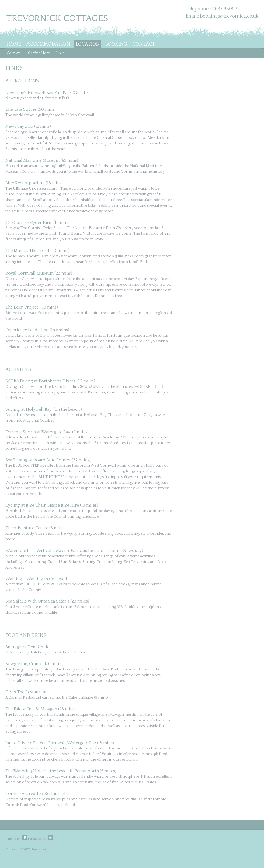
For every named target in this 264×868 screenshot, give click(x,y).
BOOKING (116, 44)
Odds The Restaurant (26, 692)
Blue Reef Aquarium (25, 183)
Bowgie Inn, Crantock (27, 664)
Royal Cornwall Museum (29, 273)
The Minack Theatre (25, 251)
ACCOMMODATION (48, 44)
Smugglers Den (20, 647)
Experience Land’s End (27, 330)
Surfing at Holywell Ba (27, 409)
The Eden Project (22, 307)
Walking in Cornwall (47, 579)
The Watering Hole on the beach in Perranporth (52, 771)
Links (60, 53)
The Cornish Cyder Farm (29, 223)
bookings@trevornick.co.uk (229, 16)
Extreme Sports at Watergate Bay (38, 432)
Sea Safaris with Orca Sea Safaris (37, 601)
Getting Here (39, 53)
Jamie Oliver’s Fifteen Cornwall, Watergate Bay (51, 743)
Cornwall (15, 53)
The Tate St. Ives (21, 109)
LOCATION (88, 44)
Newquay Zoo (19, 126)
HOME (14, 44)
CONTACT (144, 44)
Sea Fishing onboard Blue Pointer (38, 460)
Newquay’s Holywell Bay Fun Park (39, 93)
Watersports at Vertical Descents (38, 551)
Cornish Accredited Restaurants (37, 794)
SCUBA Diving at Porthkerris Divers (40, 381)
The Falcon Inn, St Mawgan (31, 709)
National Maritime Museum (32, 160)
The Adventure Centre (27, 528)
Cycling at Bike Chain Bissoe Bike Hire (42, 505)
